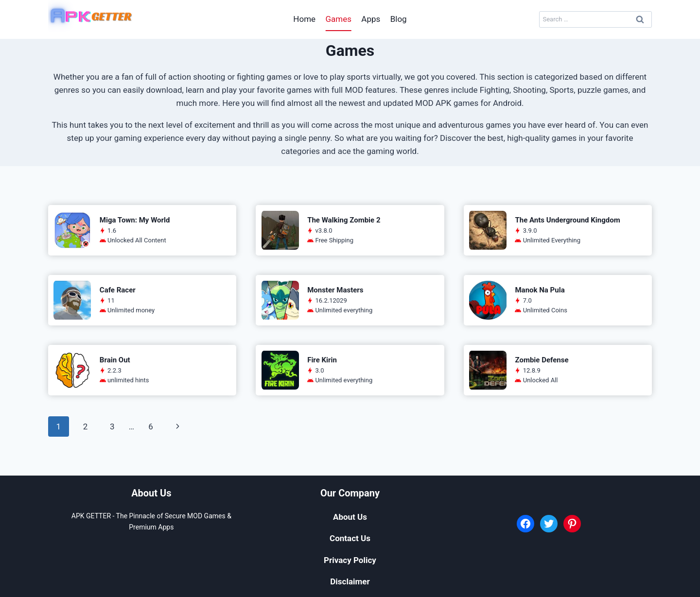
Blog (399, 19)
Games (338, 19)
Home (304, 19)
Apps (371, 19)
